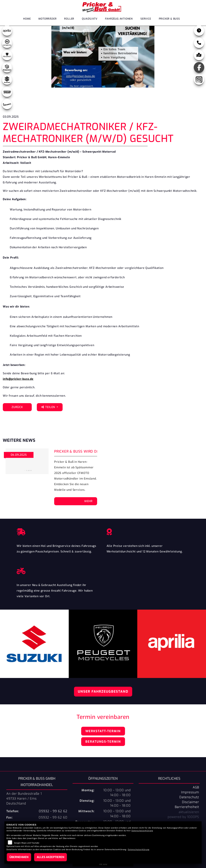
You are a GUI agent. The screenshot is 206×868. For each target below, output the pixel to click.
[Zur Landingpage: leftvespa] (7, 104)
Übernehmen (19, 857)
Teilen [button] (49, 407)
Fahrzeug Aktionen (119, 20)
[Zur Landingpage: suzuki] (7, 80)
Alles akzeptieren (50, 857)
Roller (69, 20)
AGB (196, 787)
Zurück (17, 407)
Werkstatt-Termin (103, 731)
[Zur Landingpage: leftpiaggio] (7, 67)
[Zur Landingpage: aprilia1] (7, 31)
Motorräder (47, 20)
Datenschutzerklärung (142, 831)
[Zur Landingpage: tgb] (7, 92)
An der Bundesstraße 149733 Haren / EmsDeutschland (24, 799)
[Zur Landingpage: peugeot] (7, 55)
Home (27, 20)
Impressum (190, 792)
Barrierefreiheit (187, 807)
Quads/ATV (90, 20)
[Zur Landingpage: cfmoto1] (7, 43)
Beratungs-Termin (103, 742)
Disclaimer (190, 802)
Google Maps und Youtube (27, 843)
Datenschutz (189, 797)
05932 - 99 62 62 (53, 811)
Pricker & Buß (169, 20)
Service (146, 20)
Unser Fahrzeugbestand (103, 692)
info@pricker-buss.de (18, 379)
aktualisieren (189, 812)
